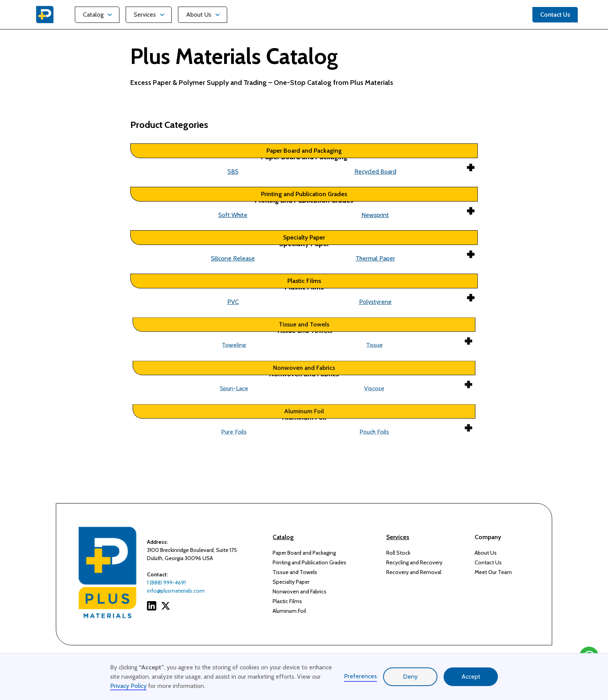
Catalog (93, 15)
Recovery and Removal (414, 572)
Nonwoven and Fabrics (300, 591)
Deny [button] (410, 677)
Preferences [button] (360, 676)
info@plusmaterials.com (176, 591)
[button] (97, 15)
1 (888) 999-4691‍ (166, 583)
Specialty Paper (291, 582)
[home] (45, 15)
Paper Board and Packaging (304, 553)
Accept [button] (471, 677)
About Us (199, 15)
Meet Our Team (493, 572)
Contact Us (488, 562)
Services (145, 15)
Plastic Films (287, 601)
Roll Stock (398, 553)
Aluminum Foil (289, 611)
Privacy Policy (128, 686)
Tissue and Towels (295, 572)
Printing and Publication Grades (309, 562)
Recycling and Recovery (414, 562)
